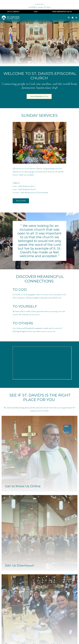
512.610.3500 (39, 4)
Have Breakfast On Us (62, 12)
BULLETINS (21, 201)
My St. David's (13, 12)
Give (36, 12)
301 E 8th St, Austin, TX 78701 (40, 7)
